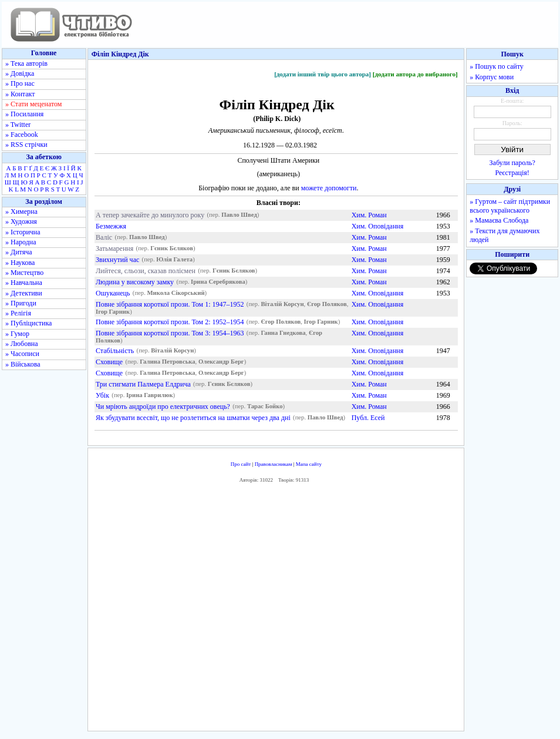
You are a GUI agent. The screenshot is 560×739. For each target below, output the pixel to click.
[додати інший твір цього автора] (323, 74)
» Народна (21, 242)
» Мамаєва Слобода (499, 220)
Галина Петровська (167, 362)
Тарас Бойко (265, 407)
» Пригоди (21, 303)
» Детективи (24, 293)
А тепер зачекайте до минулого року (150, 215)
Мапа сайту (309, 464)
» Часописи (22, 354)
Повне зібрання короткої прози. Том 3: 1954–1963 (170, 333)
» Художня (21, 221)
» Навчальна (24, 283)
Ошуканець (113, 293)
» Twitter (18, 125)
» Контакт (20, 94)
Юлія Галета (174, 260)
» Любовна (22, 344)
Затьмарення (114, 248)
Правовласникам (274, 464)
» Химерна (21, 211)
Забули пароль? (512, 163)
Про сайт (241, 464)
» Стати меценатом (33, 104)
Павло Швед (239, 215)
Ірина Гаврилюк (150, 396)
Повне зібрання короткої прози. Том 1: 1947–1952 (170, 304)
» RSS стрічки (26, 145)
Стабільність (115, 351)
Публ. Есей (368, 418)
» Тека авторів (26, 63)
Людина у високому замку (135, 282)
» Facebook (22, 135)
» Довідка (20, 73)
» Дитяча (19, 252)
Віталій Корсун (282, 305)
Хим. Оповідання (378, 226)
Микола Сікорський (176, 293)
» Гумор (17, 334)
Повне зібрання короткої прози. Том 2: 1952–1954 (170, 322)
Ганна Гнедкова (283, 333)
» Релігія (18, 313)
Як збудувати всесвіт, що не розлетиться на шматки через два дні (193, 418)
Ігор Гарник (113, 312)
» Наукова (20, 263)
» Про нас (20, 83)
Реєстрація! (512, 173)
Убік (102, 395)
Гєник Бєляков (172, 249)
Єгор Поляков (327, 305)
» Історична (23, 232)
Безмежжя (111, 226)
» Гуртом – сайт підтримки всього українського (510, 206)
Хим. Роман (369, 215)
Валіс (104, 237)
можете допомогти (329, 188)
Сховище (109, 362)
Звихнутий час (117, 260)
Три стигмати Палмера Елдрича (143, 384)
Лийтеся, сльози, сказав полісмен (146, 271)
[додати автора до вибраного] (415, 74)
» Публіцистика (28, 323)
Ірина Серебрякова (218, 282)
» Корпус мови (492, 77)
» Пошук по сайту (496, 66)
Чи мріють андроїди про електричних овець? (163, 407)
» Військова (23, 364)
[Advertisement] (276, 610)
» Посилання (24, 114)
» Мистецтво (24, 273)
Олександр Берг (221, 362)
